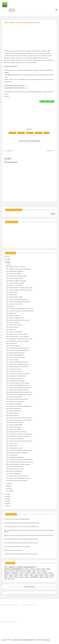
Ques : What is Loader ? (12, 292)
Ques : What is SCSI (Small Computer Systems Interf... (20, 288)
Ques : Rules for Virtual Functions (15, 378)
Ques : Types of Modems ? (13, 323)
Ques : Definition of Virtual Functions (16, 381)
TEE (5, 579)
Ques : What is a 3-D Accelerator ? (15, 332)
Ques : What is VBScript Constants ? (15, 355)
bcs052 (48, 569)
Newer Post (10, 151)
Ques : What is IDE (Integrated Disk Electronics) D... (19, 290)
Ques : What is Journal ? (12, 446)
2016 (6, 504)
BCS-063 (43, 569)
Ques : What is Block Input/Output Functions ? (18, 385)
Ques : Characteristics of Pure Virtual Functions (18, 374)
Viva (12, 579)
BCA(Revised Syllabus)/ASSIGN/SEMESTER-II (13, 569)
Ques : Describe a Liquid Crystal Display (16, 281)
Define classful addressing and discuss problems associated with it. (21, 543)
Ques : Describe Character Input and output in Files (19, 392)
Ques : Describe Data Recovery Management (18, 341)
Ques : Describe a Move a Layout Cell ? (16, 267)
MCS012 (6, 575)
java (38, 571)
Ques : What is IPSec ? (12, 344)
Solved (47, 577)
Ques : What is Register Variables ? (15, 271)
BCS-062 (38, 569)
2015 (6, 506)
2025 (7, 257)
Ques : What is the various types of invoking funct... (19, 269)
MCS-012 (27, 573)
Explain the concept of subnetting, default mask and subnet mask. (21, 554)
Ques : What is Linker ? (12, 295)
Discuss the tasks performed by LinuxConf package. (17, 547)
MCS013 (11, 575)
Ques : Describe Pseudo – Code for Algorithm (18, 337)
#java (5, 567)
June (8, 265)
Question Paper (34, 577)
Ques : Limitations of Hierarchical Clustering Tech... (19, 434)
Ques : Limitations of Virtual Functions (16, 376)
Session (41, 577)
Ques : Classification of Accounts (14, 448)
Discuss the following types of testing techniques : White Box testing (21, 539)
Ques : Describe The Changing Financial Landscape (19, 450)
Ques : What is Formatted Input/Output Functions (19, 388)
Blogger (32, 587)
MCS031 (46, 575)
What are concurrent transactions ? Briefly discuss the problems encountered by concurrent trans (29, 535)
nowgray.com (46, 640)
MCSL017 (27, 577)
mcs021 (31, 575)
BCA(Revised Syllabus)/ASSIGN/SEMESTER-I (26, 567)
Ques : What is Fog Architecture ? (14, 471)
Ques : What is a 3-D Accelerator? (14, 285)
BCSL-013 (6, 571)
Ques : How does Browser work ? (14, 304)
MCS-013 (33, 573)
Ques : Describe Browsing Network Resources (18, 351)
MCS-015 (39, 573)
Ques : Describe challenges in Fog (15, 467)
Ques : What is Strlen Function (14, 409)
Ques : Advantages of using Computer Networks (18, 302)
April (8, 486)
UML (9, 579)
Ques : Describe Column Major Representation (18, 320)
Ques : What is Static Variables (14, 274)
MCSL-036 (21, 577)
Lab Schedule (15, 573)
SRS (52, 577)
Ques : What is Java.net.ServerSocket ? (16, 402)
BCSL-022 (17, 571)
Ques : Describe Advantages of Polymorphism (18, 383)
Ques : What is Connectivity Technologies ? (17, 481)
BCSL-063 (23, 571)
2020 (7, 497)
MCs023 (36, 575)
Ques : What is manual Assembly (14, 297)
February (9, 491)
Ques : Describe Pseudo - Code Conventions (17, 334)
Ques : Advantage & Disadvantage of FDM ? (17, 362)
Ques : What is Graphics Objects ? (15, 397)
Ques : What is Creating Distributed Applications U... (19, 406)
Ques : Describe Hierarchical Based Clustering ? (18, 436)
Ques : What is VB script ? (13, 360)
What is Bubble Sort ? (12, 313)
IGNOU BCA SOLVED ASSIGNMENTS (24, 640)
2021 (7, 494)
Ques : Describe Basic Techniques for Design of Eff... (19, 339)
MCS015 (21, 575)
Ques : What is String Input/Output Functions (18, 390)
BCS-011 (27, 569)
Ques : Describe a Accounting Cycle (15, 439)
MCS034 (11, 577)
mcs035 (16, 577)
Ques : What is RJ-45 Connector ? (14, 371)
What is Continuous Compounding (15, 457)
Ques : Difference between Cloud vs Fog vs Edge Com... (20, 462)
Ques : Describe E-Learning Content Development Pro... (20, 311)
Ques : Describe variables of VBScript (16, 357)
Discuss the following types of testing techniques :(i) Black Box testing (21, 523)
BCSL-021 (12, 571)
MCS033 (6, 577)
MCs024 (41, 575)
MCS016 (26, 575)
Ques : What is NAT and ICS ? (13, 346)
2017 (6, 501)
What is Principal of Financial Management (17, 453)
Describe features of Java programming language (17, 519)
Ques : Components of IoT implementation (17, 476)
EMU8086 (29, 571)
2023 (7, 259)
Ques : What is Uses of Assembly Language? (17, 299)
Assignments (11, 567)
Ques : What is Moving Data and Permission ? (18, 348)
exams (34, 571)
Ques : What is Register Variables (14, 422)
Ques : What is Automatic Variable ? (15, 278)
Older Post (50, 151)
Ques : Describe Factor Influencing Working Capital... (19, 460)
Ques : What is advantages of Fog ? (15, 469)
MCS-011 (22, 573)
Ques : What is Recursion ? (13, 413)
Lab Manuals (7, 573)
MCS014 (16, 575)
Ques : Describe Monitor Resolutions (15, 283)
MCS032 (52, 575)
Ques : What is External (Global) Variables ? (17, 276)
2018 (7, 499)
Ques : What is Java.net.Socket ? (14, 404)
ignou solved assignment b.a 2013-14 (13, 550)
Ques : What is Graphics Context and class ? (17, 399)
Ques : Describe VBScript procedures (15, 353)
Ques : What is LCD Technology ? (14, 325)
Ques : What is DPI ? (11, 330)
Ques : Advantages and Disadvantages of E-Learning (20, 309)
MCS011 (50, 573)
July (8, 263)
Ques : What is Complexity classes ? (15, 318)
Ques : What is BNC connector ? (14, 369)
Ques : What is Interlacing (13, 327)
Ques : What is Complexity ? (13, 316)
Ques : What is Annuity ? (12, 455)
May (8, 484)
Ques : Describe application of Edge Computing (18, 464)
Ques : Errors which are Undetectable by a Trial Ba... (19, 441)
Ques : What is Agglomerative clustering (16, 432)
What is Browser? (11, 306)
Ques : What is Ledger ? (12, 443)
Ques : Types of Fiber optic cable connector (17, 364)
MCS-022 (45, 573)
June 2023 (44, 571)
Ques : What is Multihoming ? (14, 474)
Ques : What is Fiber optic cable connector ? (17, 367)
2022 (7, 261)
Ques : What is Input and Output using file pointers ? (19, 395)
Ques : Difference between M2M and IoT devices (19, 478)
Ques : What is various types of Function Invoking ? (19, 418)
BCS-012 (32, 569)
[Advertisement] (29, 35)
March (8, 489)
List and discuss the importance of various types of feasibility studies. (21, 527)
